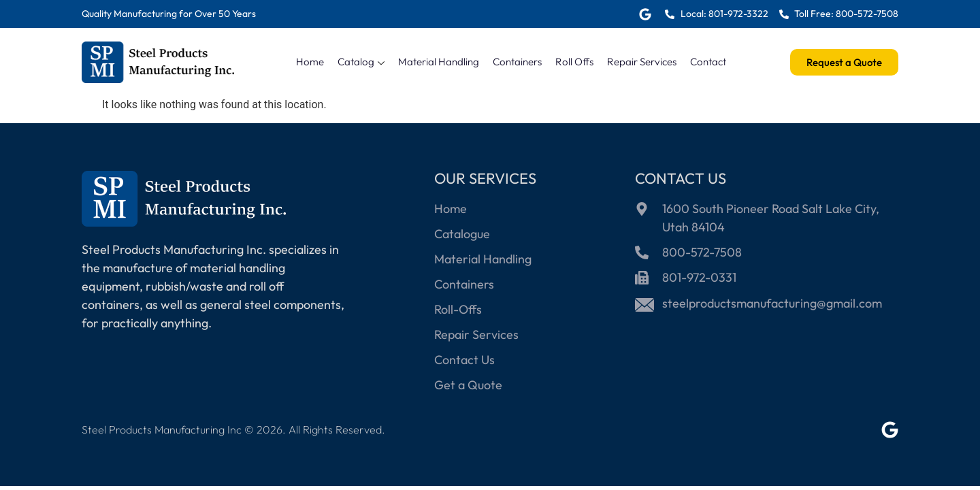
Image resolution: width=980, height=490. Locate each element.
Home (310, 62)
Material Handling (439, 62)
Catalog (361, 62)
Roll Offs (574, 62)
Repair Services (642, 62)
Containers (517, 62)
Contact (708, 62)
